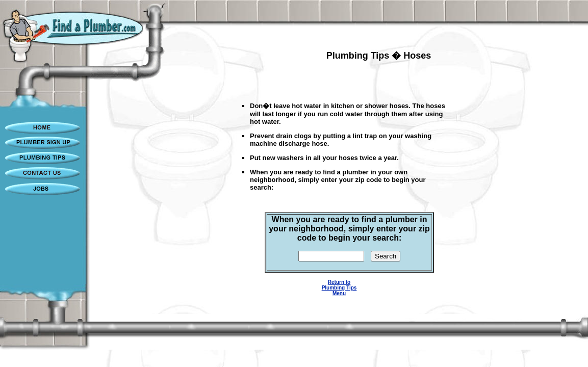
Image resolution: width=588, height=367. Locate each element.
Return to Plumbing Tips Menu (339, 288)
